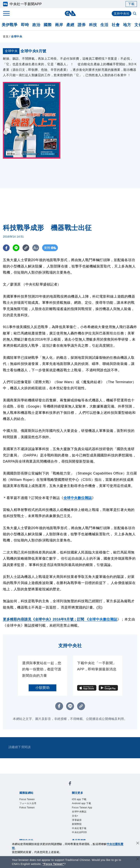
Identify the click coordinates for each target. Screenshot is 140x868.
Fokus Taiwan (27, 808)
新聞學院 (77, 824)
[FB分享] (6, 248)
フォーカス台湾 (28, 803)
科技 (93, 25)
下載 (131, 4)
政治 (36, 25)
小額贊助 (42, 688)
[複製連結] (26, 248)
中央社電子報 (79, 828)
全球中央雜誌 (79, 812)
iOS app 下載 (79, 799)
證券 (82, 25)
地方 (127, 25)
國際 (48, 25)
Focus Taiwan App (82, 808)
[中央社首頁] (70, 13)
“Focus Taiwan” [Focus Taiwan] (53, 864)
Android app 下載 (81, 803)
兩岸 (59, 25)
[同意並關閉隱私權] (138, 844)
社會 (116, 25)
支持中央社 (122, 14)
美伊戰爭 (10, 25)
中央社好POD (79, 832)
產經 (70, 25)
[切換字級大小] (36, 248)
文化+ (75, 816)
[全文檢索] (135, 14)
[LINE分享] (16, 248)
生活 (104, 25)
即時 (25, 25)
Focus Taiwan (27, 799)
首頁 (6, 36)
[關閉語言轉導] (138, 859)
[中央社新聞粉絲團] (70, 784)
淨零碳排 (77, 820)
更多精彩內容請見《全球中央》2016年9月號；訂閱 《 (46, 619)
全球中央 (17, 36)
